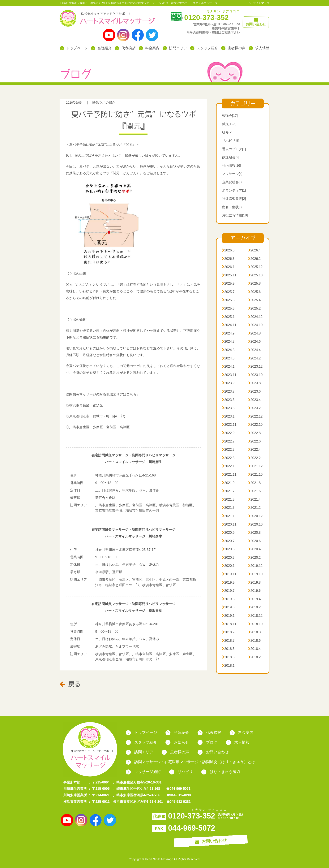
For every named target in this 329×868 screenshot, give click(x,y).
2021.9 (228, 483)
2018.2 (255, 657)
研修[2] (227, 132)
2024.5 (228, 350)
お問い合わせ (213, 752)
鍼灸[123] (229, 124)
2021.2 (255, 508)
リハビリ (181, 772)
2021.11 (229, 474)
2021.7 (228, 491)
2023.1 (228, 416)
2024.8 (255, 333)
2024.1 (228, 366)
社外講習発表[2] (234, 199)
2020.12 (255, 516)
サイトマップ (261, 3)
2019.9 (228, 582)
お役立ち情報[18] (235, 215)
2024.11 (229, 325)
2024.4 (255, 350)
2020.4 (255, 549)
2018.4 (255, 649)
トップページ (74, 48)
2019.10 (255, 574)
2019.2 (255, 607)
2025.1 (228, 317)
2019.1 (228, 616)
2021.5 (228, 499)
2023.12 (255, 366)
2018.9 (228, 632)
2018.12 (255, 616)
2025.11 (229, 275)
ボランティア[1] (234, 191)
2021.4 (255, 499)
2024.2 (255, 358)
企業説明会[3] (232, 182)
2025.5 (228, 300)
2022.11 (229, 425)
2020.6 (255, 541)
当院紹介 (101, 48)
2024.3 (228, 358)
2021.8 (255, 483)
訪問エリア (175, 48)
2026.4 (255, 250)
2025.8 (255, 283)
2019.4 (255, 599)
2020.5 (228, 549)
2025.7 (228, 292)
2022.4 (255, 450)
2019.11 (229, 574)
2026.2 (255, 259)
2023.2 (255, 408)
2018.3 (228, 657)
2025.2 (255, 308)
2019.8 (255, 582)
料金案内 (149, 48)
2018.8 (255, 632)
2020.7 (228, 541)
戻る (70, 684)
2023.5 (228, 400)
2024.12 (255, 317)
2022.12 (255, 416)
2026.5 (228, 250)
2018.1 (228, 666)
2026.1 (228, 267)
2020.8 (255, 533)
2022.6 (255, 441)
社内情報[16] (232, 166)
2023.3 (228, 408)
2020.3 (228, 558)
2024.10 (255, 325)
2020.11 (229, 524)
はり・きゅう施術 (221, 772)
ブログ (207, 742)
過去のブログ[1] (234, 149)
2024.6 (255, 342)
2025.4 (255, 300)
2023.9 (228, 383)
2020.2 (255, 558)
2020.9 (228, 533)
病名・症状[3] (232, 207)
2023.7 (228, 391)
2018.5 (228, 649)
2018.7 (228, 641)
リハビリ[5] (231, 141)
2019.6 (255, 591)
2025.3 (228, 308)
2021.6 (255, 491)
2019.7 (228, 591)
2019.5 (228, 599)
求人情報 (259, 48)
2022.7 (228, 441)
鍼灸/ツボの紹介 (104, 102)
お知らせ (177, 742)
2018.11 (229, 624)
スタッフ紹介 (204, 48)
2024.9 (228, 333)
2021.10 (255, 474)
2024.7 (228, 342)
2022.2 (255, 458)
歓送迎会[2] (231, 157)
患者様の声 (233, 48)
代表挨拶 (125, 48)
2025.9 (228, 283)
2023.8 (255, 383)
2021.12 (255, 466)
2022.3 (228, 458)
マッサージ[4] (232, 174)
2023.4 (255, 400)
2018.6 (255, 641)
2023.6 (255, 391)
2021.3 (228, 508)
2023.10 (255, 375)
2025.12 (255, 267)
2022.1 (228, 466)
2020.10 (255, 524)
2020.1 (228, 566)
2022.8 (255, 433)
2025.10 (255, 275)
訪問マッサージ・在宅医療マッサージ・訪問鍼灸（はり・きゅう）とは (190, 762)
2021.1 (228, 516)
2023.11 (229, 375)
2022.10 (255, 425)
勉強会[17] (230, 116)
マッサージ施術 (143, 772)
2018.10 (255, 624)
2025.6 (255, 292)
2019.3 (228, 607)
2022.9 (228, 433)
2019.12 (255, 566)
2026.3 (228, 259)
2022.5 (228, 450)
